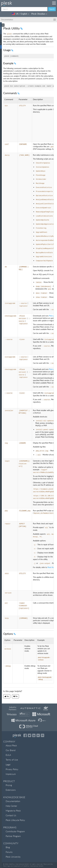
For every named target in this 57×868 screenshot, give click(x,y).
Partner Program (13, 836)
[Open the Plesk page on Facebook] (25, 735)
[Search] (24, 9)
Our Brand (11, 750)
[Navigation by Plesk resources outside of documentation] (54, 3)
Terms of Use (12, 760)
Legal (8, 765)
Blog (8, 847)
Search (52, 9)
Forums (9, 852)
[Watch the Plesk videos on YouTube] (38, 735)
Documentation (13, 801)
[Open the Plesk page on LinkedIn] (34, 735)
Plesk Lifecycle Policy (15, 820)
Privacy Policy (12, 769)
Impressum (11, 774)
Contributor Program (15, 831)
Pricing (9, 785)
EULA (8, 755)
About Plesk (11, 745)
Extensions (11, 790)
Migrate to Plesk (13, 811)
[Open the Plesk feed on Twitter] (29, 735)
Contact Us (11, 815)
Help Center (11, 806)
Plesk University (13, 857)
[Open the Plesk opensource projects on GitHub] (43, 735)
